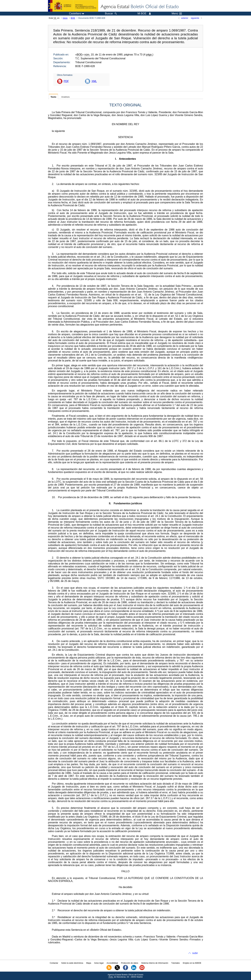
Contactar (54, 963)
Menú (177, 14)
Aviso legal (99, 963)
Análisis (65, 97)
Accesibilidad (112, 963)
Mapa (89, 963)
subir (195, 953)
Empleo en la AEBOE (192, 963)
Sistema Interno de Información (155, 963)
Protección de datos (130, 963)
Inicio (65, 18)
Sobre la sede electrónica (72, 963)
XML (94, 81)
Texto (53, 97)
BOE (73, 18)
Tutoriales (176, 963)
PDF (66, 81)
